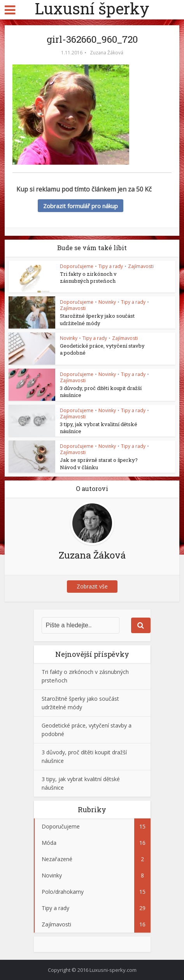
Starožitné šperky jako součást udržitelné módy (97, 319)
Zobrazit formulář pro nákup (81, 206)
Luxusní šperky (92, 9)
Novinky (107, 302)
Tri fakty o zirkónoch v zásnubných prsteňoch (88, 277)
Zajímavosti (141, 266)
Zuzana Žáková (107, 53)
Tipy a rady (111, 266)
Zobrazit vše (92, 586)
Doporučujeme (77, 266)
